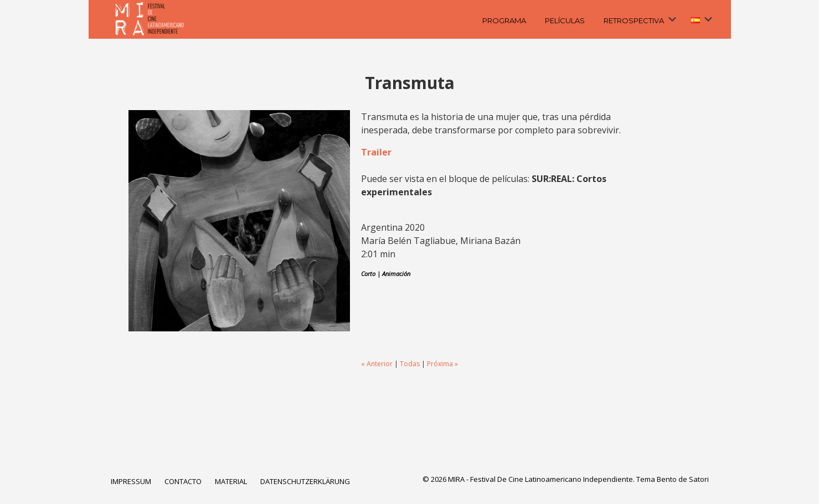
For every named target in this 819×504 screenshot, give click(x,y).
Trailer (376, 152)
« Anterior (377, 364)
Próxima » (442, 364)
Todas (410, 364)
